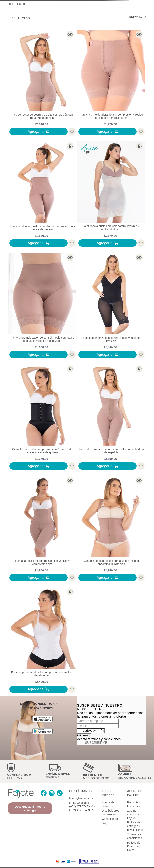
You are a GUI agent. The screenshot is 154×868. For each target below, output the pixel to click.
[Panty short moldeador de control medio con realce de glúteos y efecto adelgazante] (42, 306)
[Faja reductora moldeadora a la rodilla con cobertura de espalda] (111, 418)
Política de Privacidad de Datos (136, 839)
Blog (105, 816)
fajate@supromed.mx (83, 792)
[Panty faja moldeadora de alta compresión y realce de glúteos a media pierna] (111, 83)
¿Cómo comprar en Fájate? (134, 807)
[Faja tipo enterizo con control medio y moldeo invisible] (111, 306)
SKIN (22, 4)
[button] (42, 34)
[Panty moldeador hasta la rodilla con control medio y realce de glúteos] (42, 195)
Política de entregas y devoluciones (135, 819)
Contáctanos (110, 812)
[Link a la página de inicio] (12, 4)
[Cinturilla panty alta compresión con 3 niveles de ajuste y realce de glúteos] (42, 418)
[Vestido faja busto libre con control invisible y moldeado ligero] (111, 195)
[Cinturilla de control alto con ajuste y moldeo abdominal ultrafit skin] (111, 529)
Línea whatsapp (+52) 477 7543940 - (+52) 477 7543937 (82, 800)
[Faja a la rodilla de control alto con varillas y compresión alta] (42, 529)
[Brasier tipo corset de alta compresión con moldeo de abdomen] (42, 641)
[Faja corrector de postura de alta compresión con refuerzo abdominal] (42, 83)
